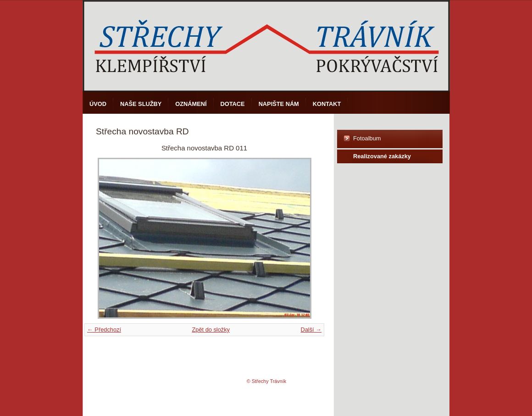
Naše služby (141, 104)
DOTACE (233, 104)
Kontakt (327, 104)
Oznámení (191, 104)
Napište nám (279, 104)
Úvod (98, 104)
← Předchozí (104, 330)
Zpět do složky (211, 330)
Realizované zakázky (382, 156)
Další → (311, 330)
